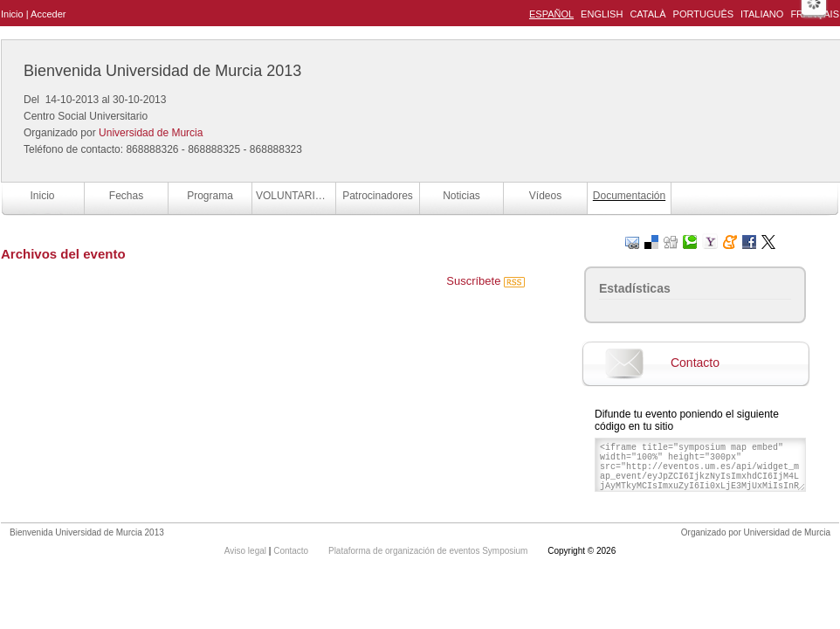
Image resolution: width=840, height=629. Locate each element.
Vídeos (545, 196)
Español (551, 14)
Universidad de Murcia (151, 133)
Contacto (695, 363)
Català (647, 14)
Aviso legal (247, 551)
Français (815, 14)
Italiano (762, 14)
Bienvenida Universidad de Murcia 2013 (162, 71)
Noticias (461, 196)
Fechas (126, 196)
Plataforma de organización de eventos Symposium (429, 551)
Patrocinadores (378, 196)
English (602, 14)
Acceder (48, 14)
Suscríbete (485, 281)
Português (703, 14)
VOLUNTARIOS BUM (296, 196)
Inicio (12, 14)
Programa (210, 196)
